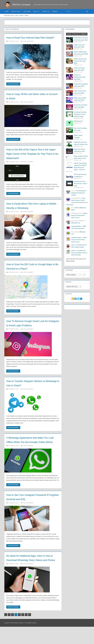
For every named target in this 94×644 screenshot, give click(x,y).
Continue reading (13, 88)
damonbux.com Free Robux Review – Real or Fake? (81, 184)
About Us (36, 11)
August (73, 251)
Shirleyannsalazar (76, 238)
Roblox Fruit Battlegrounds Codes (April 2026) (80, 77)
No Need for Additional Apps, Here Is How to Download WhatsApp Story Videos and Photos (31, 573)
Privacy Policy (16, 11)
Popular (76, 34)
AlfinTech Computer (23, 4)
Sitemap (55, 11)
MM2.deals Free (78, 121)
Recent (69, 34)
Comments (83, 34)
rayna (73, 245)
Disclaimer (27, 11)
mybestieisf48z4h (76, 226)
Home (7, 11)
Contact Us (46, 11)
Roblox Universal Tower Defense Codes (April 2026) (80, 61)
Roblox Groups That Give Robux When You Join (79, 215)
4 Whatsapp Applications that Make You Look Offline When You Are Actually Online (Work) (30, 450)
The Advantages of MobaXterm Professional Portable (79, 193)
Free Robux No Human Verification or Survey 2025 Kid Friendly (80, 114)
